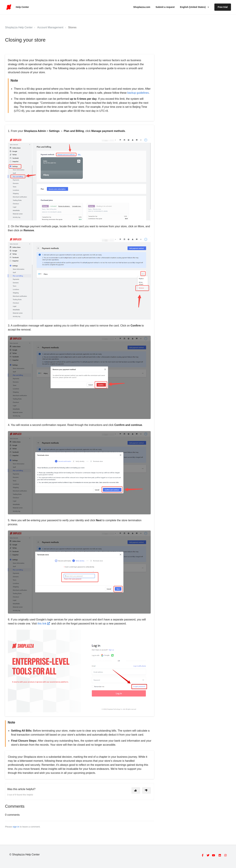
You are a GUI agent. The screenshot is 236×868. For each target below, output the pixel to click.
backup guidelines (138, 93)
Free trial (223, 7)
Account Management (50, 27)
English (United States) (193, 7)
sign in (16, 827)
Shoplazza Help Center (19, 27)
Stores (72, 27)
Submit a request (165, 7)
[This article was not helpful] (146, 790)
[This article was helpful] (136, 790)
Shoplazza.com (142, 7)
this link (44, 624)
